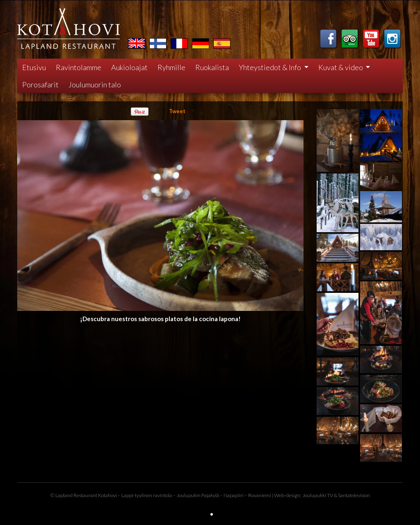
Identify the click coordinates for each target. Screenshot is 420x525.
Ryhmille (171, 67)
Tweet (177, 111)
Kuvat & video (341, 67)
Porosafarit (40, 84)
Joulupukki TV (318, 495)
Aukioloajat (129, 67)
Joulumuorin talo (95, 84)
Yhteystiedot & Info (270, 67)
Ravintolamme (79, 67)
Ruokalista (212, 67)
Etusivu (34, 67)
